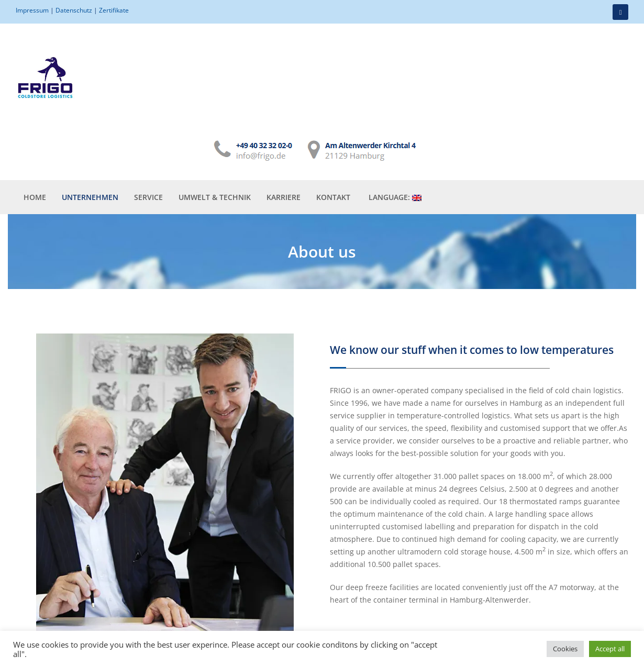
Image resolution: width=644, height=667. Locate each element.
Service (148, 144)
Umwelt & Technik (215, 144)
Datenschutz (74, 10)
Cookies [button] (565, 649)
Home (35, 144)
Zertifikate (114, 10)
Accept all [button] (610, 649)
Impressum (32, 10)
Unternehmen (90, 144)
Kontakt (333, 144)
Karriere (284, 144)
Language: (395, 144)
